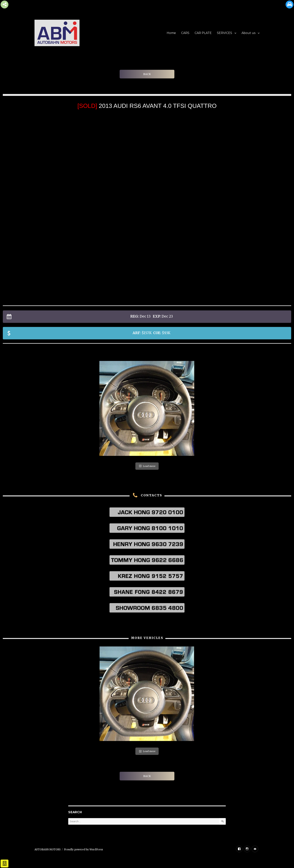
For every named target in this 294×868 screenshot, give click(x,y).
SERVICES (225, 33)
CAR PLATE (203, 33)
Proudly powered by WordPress (83, 850)
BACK (147, 74)
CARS (185, 33)
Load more (147, 466)
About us (248, 33)
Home (171, 33)
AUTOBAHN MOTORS (48, 850)
